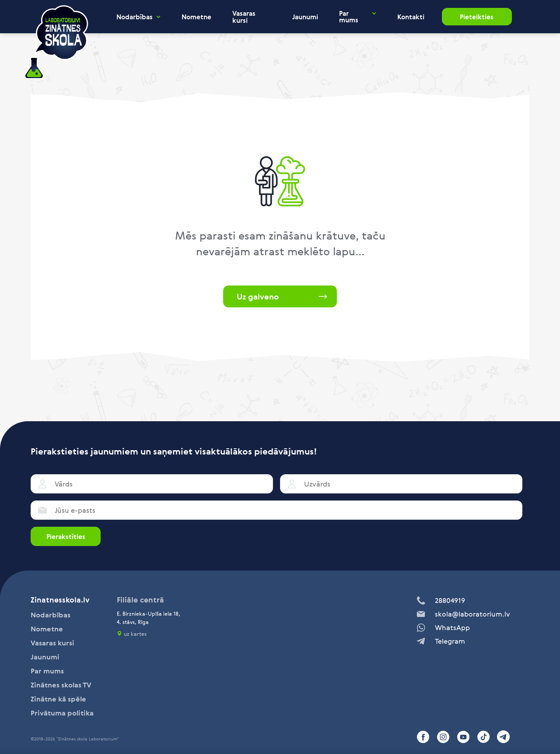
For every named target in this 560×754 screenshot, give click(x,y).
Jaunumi (305, 17)
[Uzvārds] (401, 484)
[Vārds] (152, 484)
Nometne (196, 17)
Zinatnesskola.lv (60, 600)
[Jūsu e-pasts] (276, 510)
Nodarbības (135, 17)
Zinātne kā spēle (58, 699)
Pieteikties (477, 17)
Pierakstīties (66, 536)
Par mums (349, 17)
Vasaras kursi (244, 17)
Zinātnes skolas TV (61, 685)
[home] (56, 43)
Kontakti (411, 17)
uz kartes (135, 634)
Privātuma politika (62, 713)
